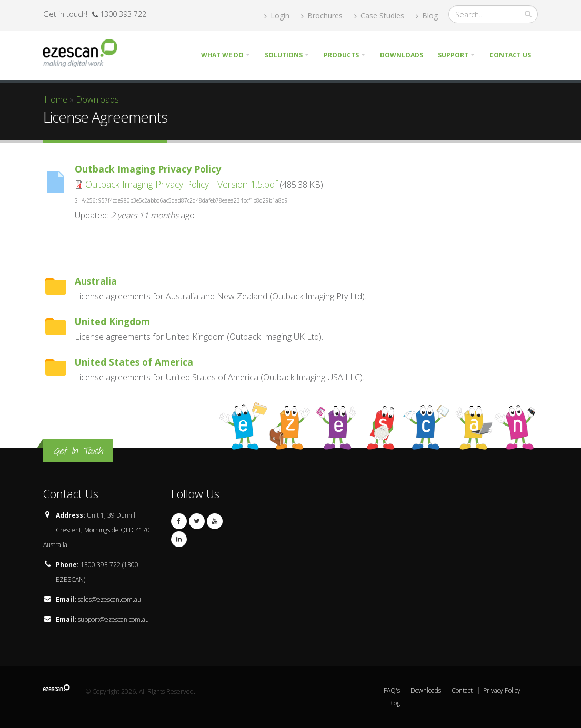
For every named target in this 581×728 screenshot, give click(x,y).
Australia (96, 281)
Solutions (284, 55)
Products (341, 55)
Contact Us (510, 55)
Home (56, 99)
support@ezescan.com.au (113, 619)
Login (277, 16)
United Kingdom (112, 321)
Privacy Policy (502, 690)
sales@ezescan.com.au (109, 599)
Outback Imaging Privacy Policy (148, 169)
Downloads (402, 55)
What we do (222, 55)
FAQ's (392, 690)
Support (453, 55)
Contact (462, 690)
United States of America (134, 362)
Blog (427, 16)
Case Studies (379, 16)
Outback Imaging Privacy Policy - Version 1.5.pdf (181, 184)
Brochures (322, 16)
